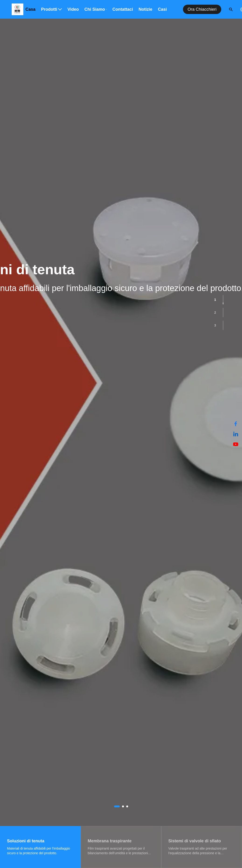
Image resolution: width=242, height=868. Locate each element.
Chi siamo (96, 9)
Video (73, 9)
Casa (30, 9)
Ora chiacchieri (202, 9)
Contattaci (123, 9)
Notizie (146, 9)
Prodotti (51, 9)
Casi (162, 9)
